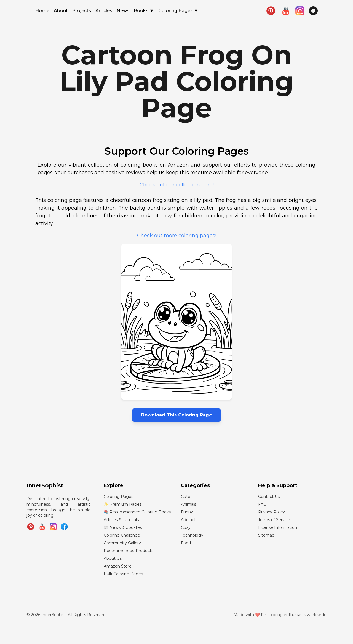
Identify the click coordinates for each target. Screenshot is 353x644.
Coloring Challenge (122, 535)
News (123, 11)
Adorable (189, 520)
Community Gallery (122, 543)
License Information (278, 527)
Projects (82, 11)
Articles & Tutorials (121, 520)
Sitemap (266, 535)
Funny (187, 512)
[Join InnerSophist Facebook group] (64, 527)
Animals (188, 504)
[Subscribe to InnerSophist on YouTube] (42, 527)
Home (42, 11)
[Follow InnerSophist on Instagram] (53, 527)
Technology (192, 535)
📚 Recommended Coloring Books (137, 512)
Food (186, 543)
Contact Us (269, 497)
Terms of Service (274, 520)
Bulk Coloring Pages (123, 574)
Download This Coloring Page (176, 415)
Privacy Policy (272, 512)
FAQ (262, 504)
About (61, 11)
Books (144, 11)
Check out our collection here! (177, 185)
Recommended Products (129, 551)
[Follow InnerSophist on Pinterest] (31, 527)
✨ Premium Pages (123, 504)
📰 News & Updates (123, 527)
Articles (104, 11)
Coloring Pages (178, 11)
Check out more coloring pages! (177, 236)
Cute (186, 497)
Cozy (186, 527)
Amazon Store (118, 566)
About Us (113, 558)
